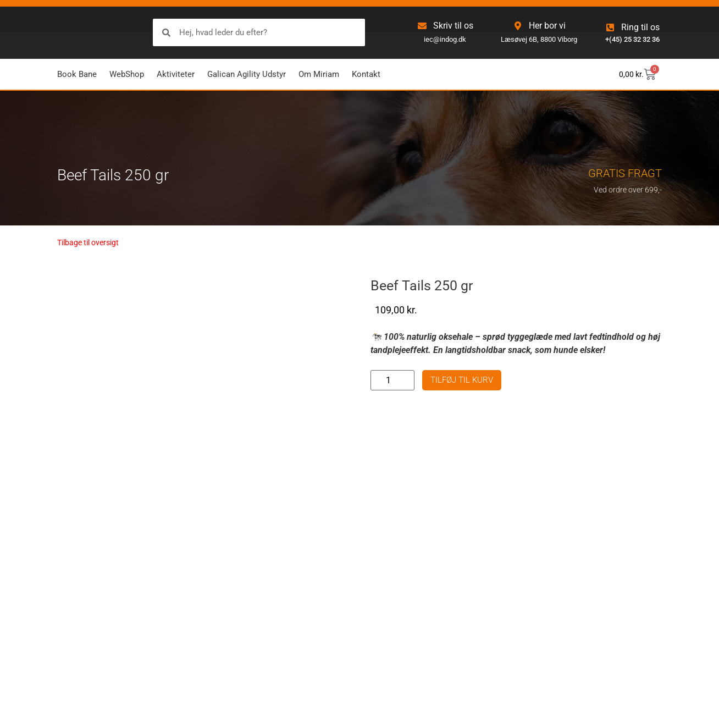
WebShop (127, 74)
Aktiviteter (176, 74)
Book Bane (77, 74)
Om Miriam (319, 74)
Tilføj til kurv (462, 380)
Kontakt (366, 74)
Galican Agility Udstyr (247, 74)
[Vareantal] (392, 380)
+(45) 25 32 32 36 (632, 39)
